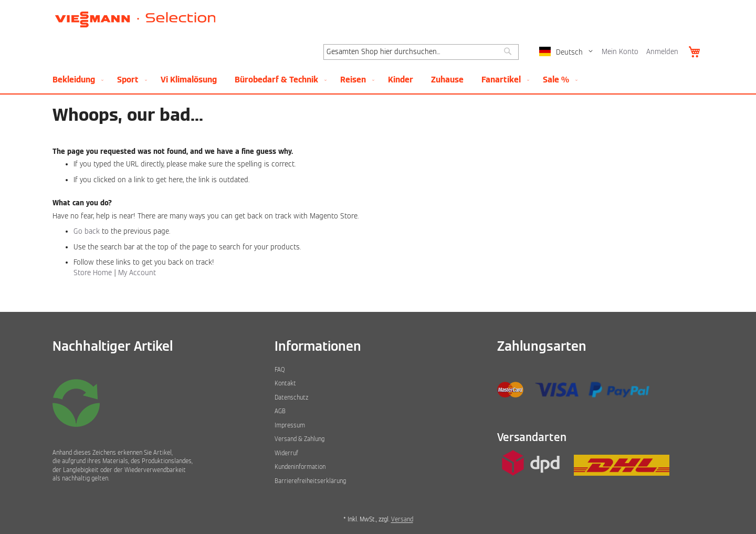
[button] (568, 52)
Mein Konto (620, 52)
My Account (137, 273)
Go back (87, 231)
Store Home (93, 273)
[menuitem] (76, 80)
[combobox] (421, 52)
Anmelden (662, 52)
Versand (402, 519)
